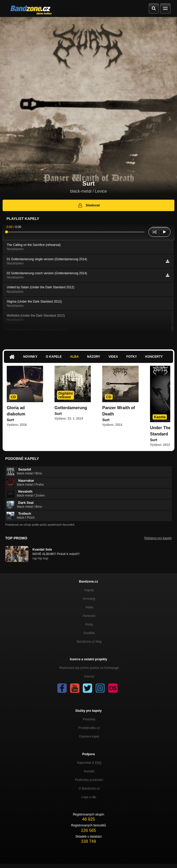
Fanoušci (89, 616)
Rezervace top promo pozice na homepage (89, 668)
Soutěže (89, 633)
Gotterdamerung (71, 408)
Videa (113, 357)
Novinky (30, 357)
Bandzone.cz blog (89, 642)
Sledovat (89, 205)
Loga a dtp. (89, 797)
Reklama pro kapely (158, 538)
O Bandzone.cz (89, 788)
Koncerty (154, 357)
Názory (94, 357)
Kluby (89, 624)
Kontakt (89, 771)
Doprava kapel (89, 736)
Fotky (132, 357)
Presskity (89, 719)
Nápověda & (89, 763)
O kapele (54, 357)
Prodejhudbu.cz (89, 728)
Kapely (89, 590)
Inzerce (89, 676)
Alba (74, 357)
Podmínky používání (89, 780)
